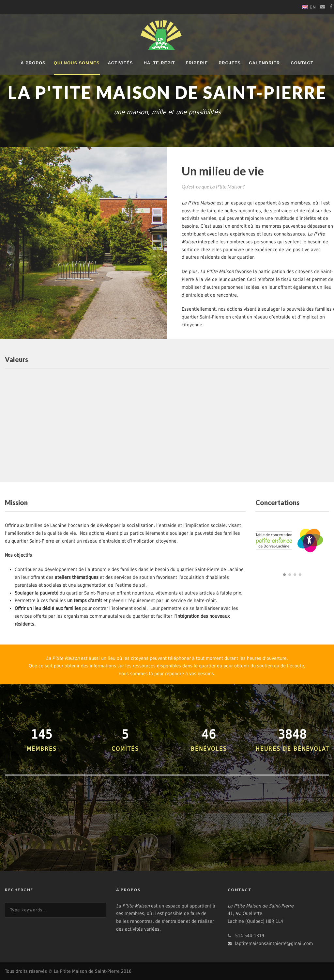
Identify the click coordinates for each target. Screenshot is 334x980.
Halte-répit (159, 63)
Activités (120, 63)
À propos (33, 63)
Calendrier (264, 63)
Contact (302, 63)
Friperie (197, 63)
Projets (230, 63)
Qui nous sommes (77, 63)
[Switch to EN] (309, 7)
